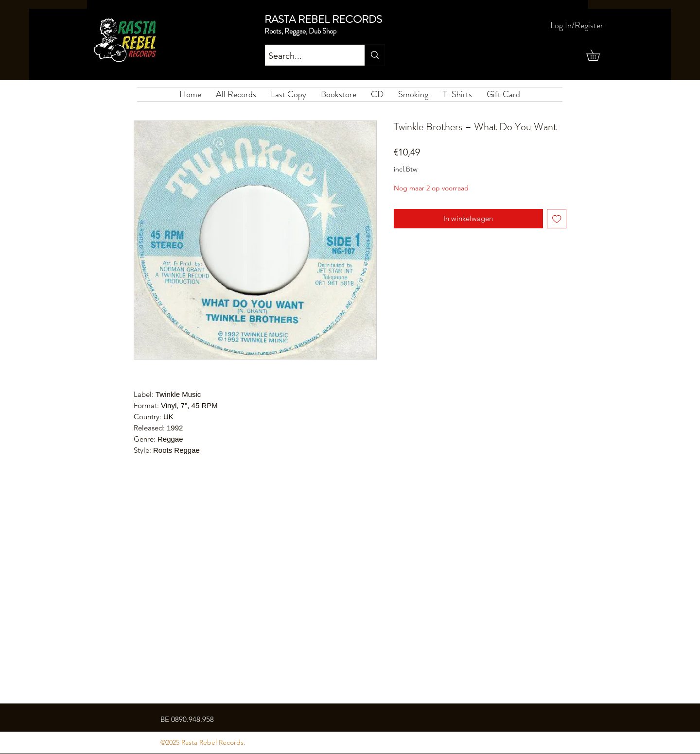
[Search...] (306, 56)
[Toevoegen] (557, 219)
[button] (598, 55)
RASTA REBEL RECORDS (323, 19)
